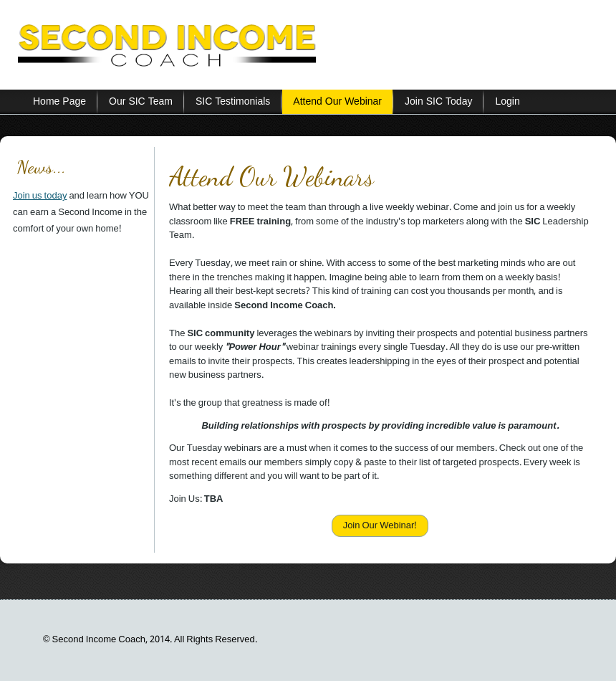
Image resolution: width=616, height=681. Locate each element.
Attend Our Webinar (337, 102)
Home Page (59, 102)
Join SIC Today (438, 102)
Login (507, 102)
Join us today (40, 196)
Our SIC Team (141, 102)
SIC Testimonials (233, 102)
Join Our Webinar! (380, 526)
